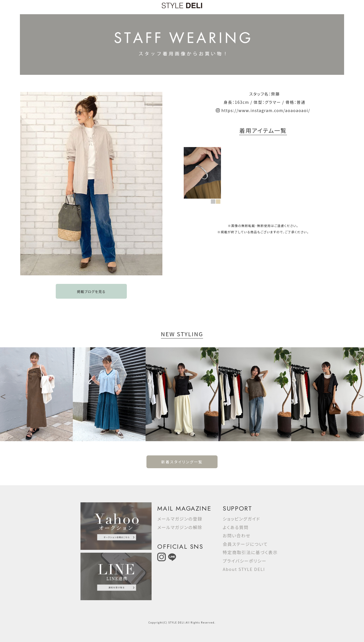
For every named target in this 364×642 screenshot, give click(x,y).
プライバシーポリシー (245, 561)
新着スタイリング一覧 (182, 462)
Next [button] (361, 394)
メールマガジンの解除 (180, 527)
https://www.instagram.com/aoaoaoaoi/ (266, 110)
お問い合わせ (237, 535)
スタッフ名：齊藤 (264, 94)
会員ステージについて (245, 544)
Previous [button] (3, 394)
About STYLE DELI (244, 569)
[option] (36, 394)
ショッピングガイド (241, 519)
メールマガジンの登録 (180, 519)
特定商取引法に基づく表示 (250, 552)
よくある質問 (236, 527)
